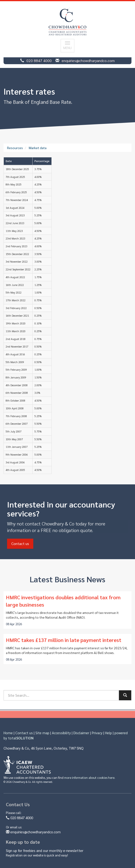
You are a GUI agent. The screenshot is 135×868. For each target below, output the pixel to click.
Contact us (20, 543)
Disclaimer (81, 733)
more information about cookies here (89, 778)
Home (8, 733)
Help (108, 733)
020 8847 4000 (39, 61)
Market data (38, 148)
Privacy (97, 733)
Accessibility (61, 733)
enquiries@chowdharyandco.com (88, 61)
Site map (42, 733)
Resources (15, 148)
